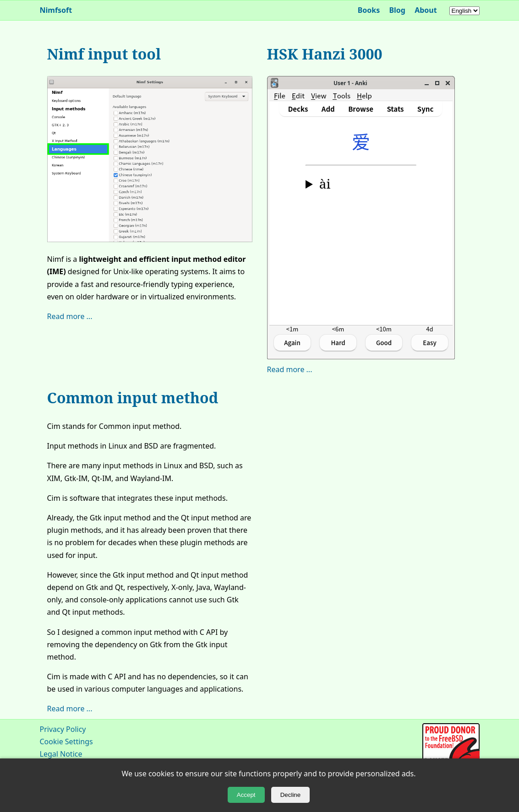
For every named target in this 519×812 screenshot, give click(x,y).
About (426, 10)
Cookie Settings (66, 742)
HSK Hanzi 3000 (325, 54)
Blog (397, 10)
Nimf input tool (104, 54)
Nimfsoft (56, 10)
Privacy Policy (63, 729)
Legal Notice (61, 754)
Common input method (133, 398)
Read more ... (70, 316)
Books (369, 10)
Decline (290, 795)
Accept (246, 795)
